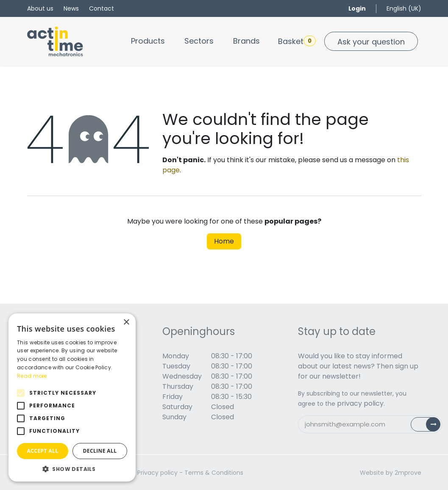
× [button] (126, 323)
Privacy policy (157, 473)
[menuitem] (148, 41)
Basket (297, 41)
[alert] (72, 397)
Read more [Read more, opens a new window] (32, 376)
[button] (72, 469)
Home (224, 241)
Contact (102, 8)
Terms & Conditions (214, 473)
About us (40, 8)
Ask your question (371, 42)
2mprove (408, 473)
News (71, 8)
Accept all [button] (43, 451)
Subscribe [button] (430, 426)
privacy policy (360, 403)
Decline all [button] (100, 451)
